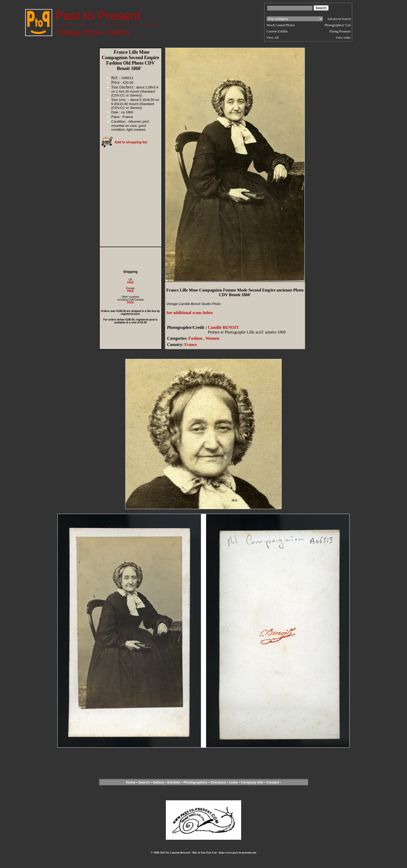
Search (144, 782)
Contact (273, 782)
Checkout (218, 782)
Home (131, 782)
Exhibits (174, 782)
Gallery (158, 782)
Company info (253, 782)
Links (233, 782)
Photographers (195, 782)
